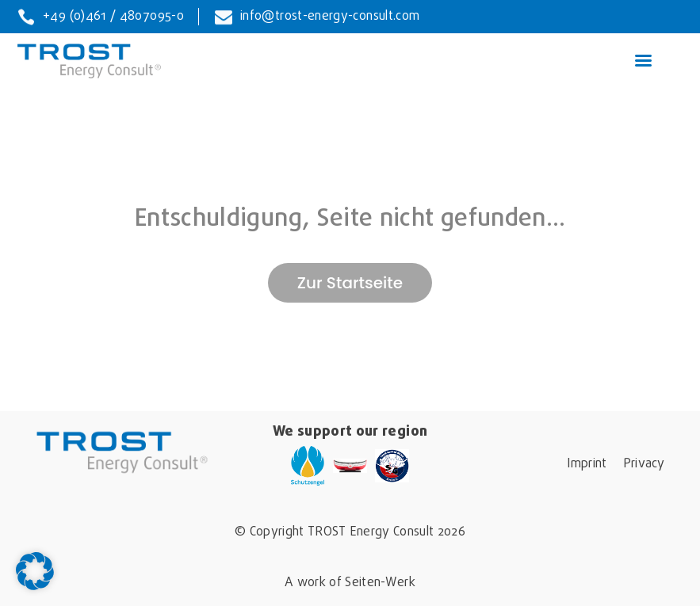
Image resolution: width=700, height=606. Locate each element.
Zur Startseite (350, 283)
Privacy (644, 464)
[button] (35, 571)
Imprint (587, 464)
